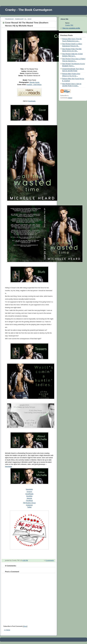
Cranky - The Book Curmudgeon (29, 10)
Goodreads (32, 101)
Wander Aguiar (35, 82)
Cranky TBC (69, 25)
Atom (25, 626)
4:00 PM (25, 560)
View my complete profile (71, 28)
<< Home (7, 630)
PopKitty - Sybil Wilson (34, 85)
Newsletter (9, 467)
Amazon (29, 492)
